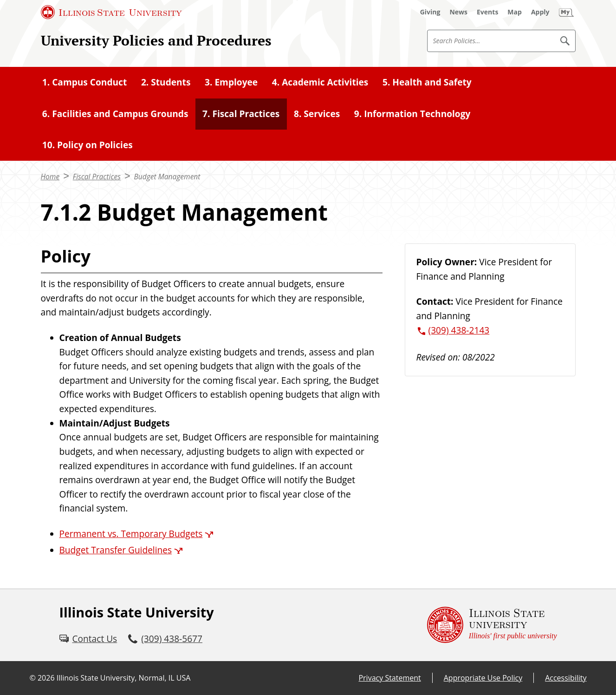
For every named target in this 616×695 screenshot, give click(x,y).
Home (50, 177)
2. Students (166, 82)
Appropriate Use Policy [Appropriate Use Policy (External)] (483, 678)
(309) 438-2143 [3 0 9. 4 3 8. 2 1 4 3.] (459, 330)
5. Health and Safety (427, 82)
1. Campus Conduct (84, 82)
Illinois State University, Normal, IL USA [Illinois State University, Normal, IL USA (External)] (124, 678)
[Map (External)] (515, 12)
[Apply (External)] (540, 12)
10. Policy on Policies (88, 145)
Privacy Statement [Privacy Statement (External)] (389, 678)
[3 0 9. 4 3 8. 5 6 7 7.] (165, 639)
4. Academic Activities (320, 82)
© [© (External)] (33, 678)
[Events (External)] (487, 12)
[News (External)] (458, 12)
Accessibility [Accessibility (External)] (566, 678)
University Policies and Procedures (156, 40)
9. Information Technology (412, 114)
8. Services (317, 114)
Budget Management (167, 177)
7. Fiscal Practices (241, 114)
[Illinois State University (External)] (111, 12)
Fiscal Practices (97, 177)
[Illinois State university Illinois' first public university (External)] (492, 625)
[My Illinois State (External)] (566, 12)
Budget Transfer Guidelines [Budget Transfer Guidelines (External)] (116, 550)
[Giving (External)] (430, 12)
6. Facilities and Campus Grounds (115, 114)
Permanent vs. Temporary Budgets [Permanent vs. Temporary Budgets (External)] (131, 534)
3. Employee (231, 82)
